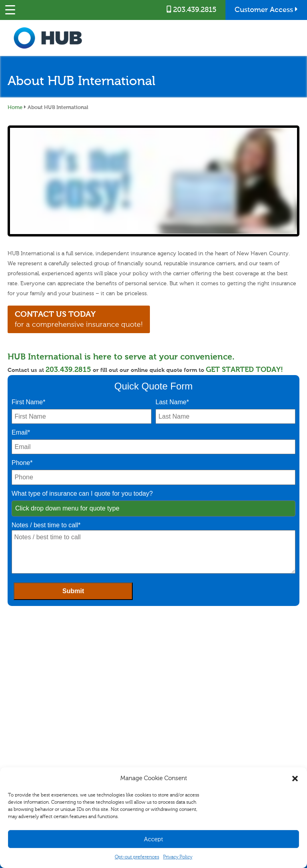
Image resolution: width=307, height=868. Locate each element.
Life (10, 740)
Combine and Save (173, 723)
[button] (295, 779)
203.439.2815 (191, 10)
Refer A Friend (167, 714)
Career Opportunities (249, 696)
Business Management (103, 704)
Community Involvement (253, 723)
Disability (15, 731)
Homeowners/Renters (28, 704)
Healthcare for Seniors (29, 749)
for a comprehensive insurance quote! (82, 319)
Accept (153, 839)
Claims (160, 696)
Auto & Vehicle (21, 713)
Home (15, 107)
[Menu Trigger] (10, 10)
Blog (232, 705)
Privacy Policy (178, 857)
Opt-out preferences (137, 857)
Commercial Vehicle (101, 713)
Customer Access (266, 10)
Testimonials (240, 714)
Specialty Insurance (26, 722)
